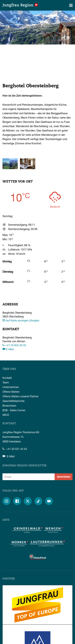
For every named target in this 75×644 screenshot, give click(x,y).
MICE (6, 415)
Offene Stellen (11, 392)
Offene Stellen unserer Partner (20, 396)
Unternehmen (11, 387)
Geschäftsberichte (14, 401)
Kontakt (7, 378)
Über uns (9, 369)
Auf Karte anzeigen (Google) (21, 320)
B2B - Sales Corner (14, 410)
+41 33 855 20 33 (14, 345)
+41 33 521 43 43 (15, 449)
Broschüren (9, 405)
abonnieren (64, 477)
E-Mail (8, 349)
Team (6, 382)
